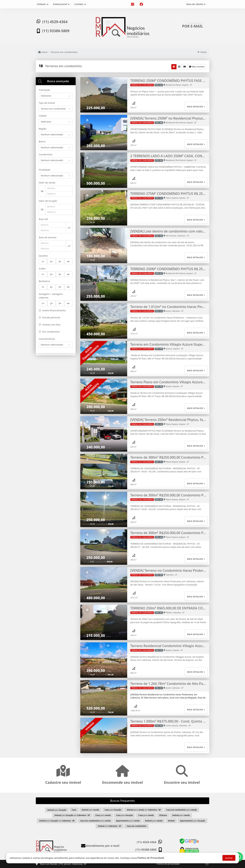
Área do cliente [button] (195, 4)
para (57, 810)
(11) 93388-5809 (56, 30)
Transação (44, 90)
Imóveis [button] (41, 4)
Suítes (42, 268)
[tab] (56, 81)
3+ (60, 261)
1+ (43, 261)
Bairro (42, 141)
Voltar (202, 52)
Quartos (43, 256)
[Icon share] (132, 4)
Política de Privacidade (151, 858)
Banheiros (44, 281)
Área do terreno (48, 237)
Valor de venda (47, 183)
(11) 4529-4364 (55, 22)
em (110, 826)
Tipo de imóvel (47, 103)
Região (43, 129)
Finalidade (44, 170)
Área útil (43, 219)
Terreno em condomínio (64, 52)
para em (144, 810)
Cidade (43, 116)
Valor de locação (48, 201)
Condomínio (46, 154)
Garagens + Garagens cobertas (51, 296)
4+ (68, 261)
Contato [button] (79, 4)
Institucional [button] (60, 4)
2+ (51, 261)
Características (47, 339)
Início (43, 52)
